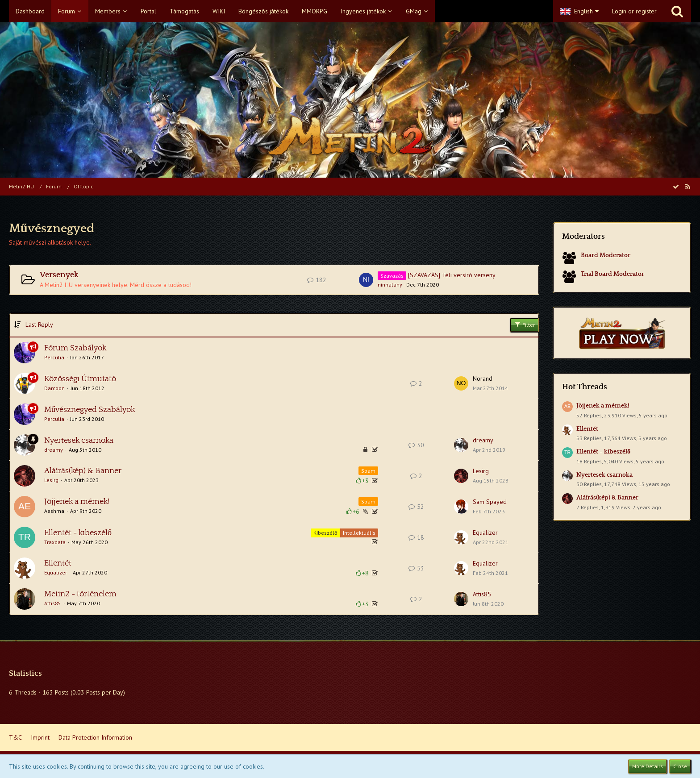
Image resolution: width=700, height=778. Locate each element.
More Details (648, 766)
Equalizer (485, 533)
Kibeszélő (325, 533)
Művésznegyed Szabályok (90, 410)
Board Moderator (606, 255)
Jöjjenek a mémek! (77, 502)
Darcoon (54, 388)
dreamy (54, 450)
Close (680, 766)
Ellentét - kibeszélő (78, 533)
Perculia (54, 357)
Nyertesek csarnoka (79, 441)
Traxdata (55, 542)
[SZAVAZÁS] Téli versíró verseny (452, 275)
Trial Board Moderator (612, 274)
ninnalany (390, 285)
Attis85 (53, 603)
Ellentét (58, 563)
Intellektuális (359, 533)
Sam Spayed (490, 502)
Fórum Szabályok (75, 348)
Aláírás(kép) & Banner (83, 471)
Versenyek (59, 275)
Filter (524, 325)
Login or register (634, 11)
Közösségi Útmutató (80, 379)
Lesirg (51, 480)
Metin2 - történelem (80, 594)
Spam (368, 471)
